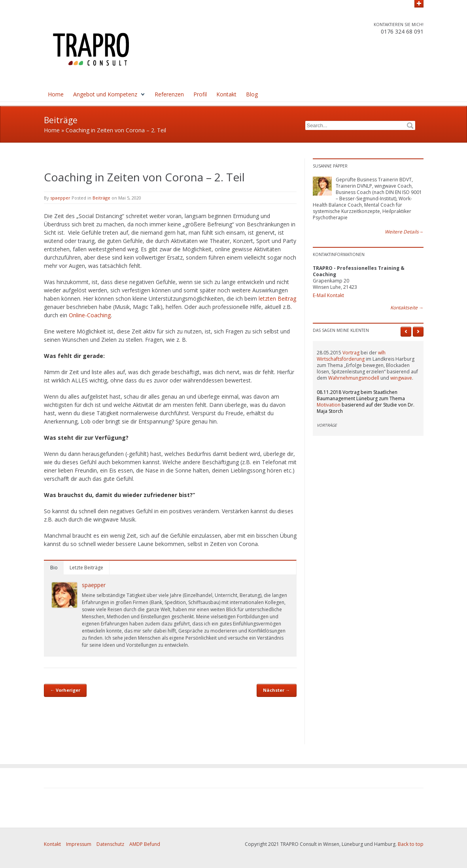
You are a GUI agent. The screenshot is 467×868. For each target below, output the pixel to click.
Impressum (79, 844)
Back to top (411, 844)
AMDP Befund (145, 844)
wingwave (401, 378)
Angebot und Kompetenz (105, 94)
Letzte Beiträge (86, 568)
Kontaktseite (407, 308)
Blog (252, 94)
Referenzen (169, 94)
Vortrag (351, 353)
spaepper (60, 198)
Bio (54, 568)
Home (56, 94)
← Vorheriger (65, 690)
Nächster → (276, 690)
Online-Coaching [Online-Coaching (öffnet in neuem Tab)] (90, 315)
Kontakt (226, 94)
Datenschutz (110, 844)
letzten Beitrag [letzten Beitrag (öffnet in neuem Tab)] (277, 298)
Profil (200, 94)
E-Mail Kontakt (328, 295)
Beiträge (101, 198)
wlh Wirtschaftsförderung (351, 356)
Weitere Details (404, 232)
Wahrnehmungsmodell (354, 378)
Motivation (329, 405)
